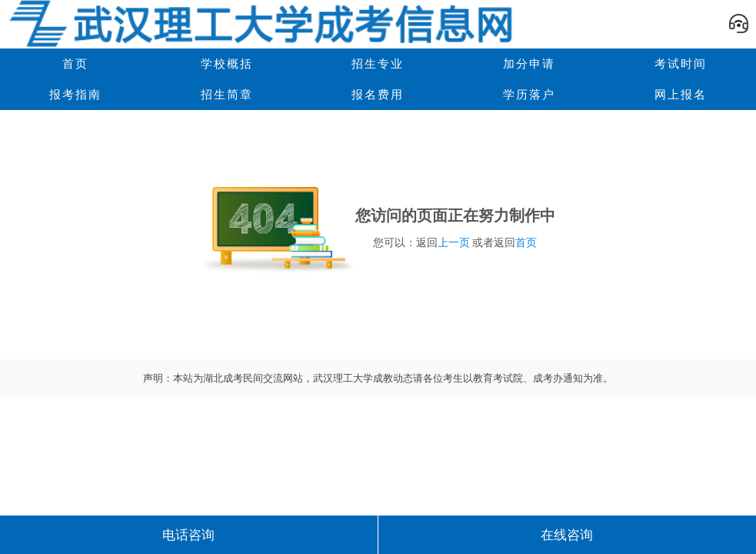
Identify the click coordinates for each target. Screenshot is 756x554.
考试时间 (681, 63)
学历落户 (529, 94)
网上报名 (681, 94)
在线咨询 (567, 535)
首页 (526, 242)
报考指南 (75, 94)
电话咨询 (188, 535)
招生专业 (378, 63)
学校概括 (227, 63)
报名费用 (378, 94)
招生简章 (227, 94)
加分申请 (529, 63)
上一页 (454, 242)
